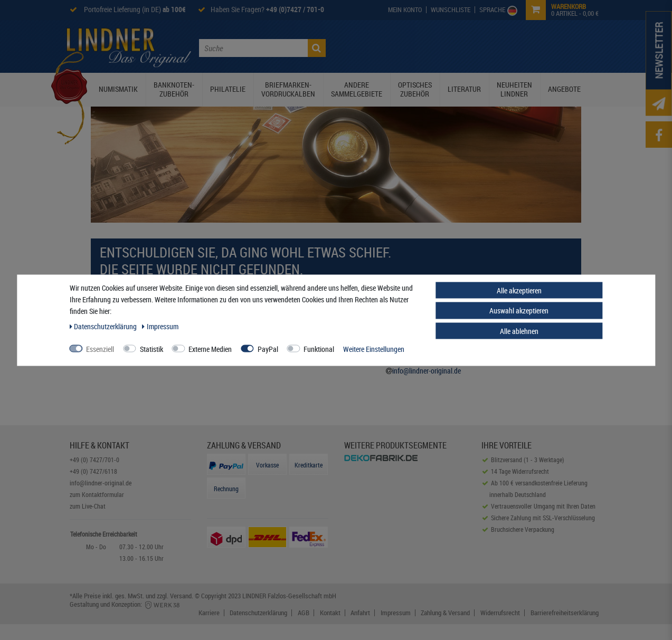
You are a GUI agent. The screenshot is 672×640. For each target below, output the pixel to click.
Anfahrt (360, 613)
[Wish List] (451, 10)
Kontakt (540, 47)
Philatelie (228, 89)
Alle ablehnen (519, 331)
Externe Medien (210, 348)
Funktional (319, 348)
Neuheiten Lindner (514, 89)
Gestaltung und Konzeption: (125, 604)
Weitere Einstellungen (374, 348)
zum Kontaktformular (97, 494)
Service (505, 47)
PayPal (268, 348)
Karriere (209, 613)
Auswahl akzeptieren (519, 311)
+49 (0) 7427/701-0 (94, 460)
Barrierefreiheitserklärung (565, 613)
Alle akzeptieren (519, 290)
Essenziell (100, 348)
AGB (304, 613)
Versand (181, 596)
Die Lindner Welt (381, 47)
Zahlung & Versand (445, 613)
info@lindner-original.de (427, 371)
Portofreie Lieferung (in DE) (134, 9)
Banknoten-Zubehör (174, 89)
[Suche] (317, 48)
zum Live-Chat (88, 506)
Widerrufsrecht (500, 613)
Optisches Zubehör (415, 89)
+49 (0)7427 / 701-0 (295, 9)
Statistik (152, 348)
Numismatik (118, 89)
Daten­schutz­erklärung (104, 326)
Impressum (396, 613)
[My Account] (405, 10)
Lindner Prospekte (451, 47)
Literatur (464, 89)
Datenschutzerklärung (258, 613)
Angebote (564, 89)
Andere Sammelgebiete (357, 89)
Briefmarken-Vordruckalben (288, 89)
